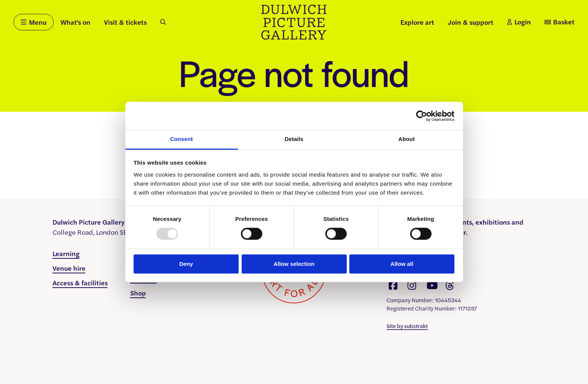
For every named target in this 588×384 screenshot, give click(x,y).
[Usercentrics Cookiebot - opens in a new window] (422, 116)
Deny (186, 264)
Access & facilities (80, 283)
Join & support (471, 22)
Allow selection (294, 264)
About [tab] (407, 139)
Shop (138, 293)
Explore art (417, 22)
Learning (66, 253)
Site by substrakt (407, 326)
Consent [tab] (181, 139)
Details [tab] (294, 139)
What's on (75, 22)
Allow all (402, 264)
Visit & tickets (125, 22)
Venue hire (69, 268)
